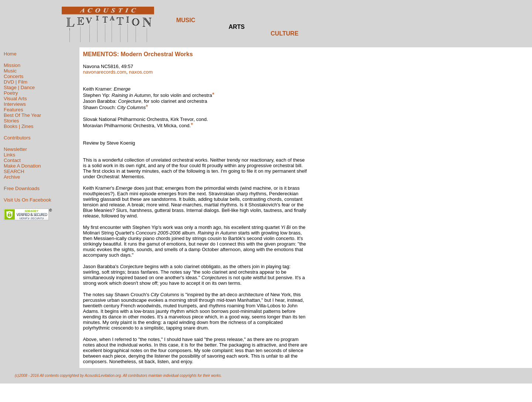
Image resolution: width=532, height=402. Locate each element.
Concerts (13, 76)
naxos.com (141, 72)
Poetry (11, 93)
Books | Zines (19, 126)
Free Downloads (22, 188)
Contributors (17, 138)
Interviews (15, 104)
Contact (12, 160)
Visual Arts (15, 99)
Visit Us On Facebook (28, 200)
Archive (12, 177)
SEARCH (14, 171)
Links (9, 155)
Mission (12, 65)
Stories (11, 121)
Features (13, 110)
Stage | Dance (19, 87)
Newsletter (15, 149)
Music (10, 71)
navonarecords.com (105, 72)
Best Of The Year (22, 115)
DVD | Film (16, 82)
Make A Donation (22, 166)
